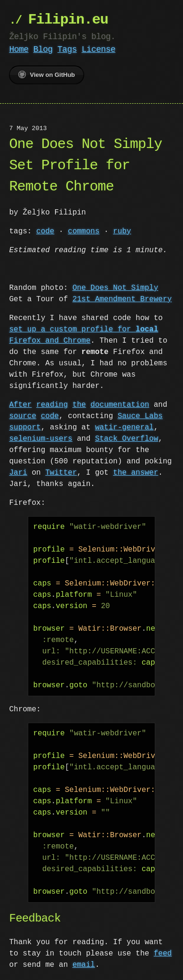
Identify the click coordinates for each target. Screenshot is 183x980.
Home (19, 49)
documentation (120, 405)
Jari (18, 473)
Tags (67, 49)
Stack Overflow (127, 439)
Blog (43, 49)
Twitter (61, 473)
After (20, 405)
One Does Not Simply (115, 288)
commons (84, 231)
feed (163, 954)
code (45, 231)
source (23, 416)
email (84, 965)
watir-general (124, 428)
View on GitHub (47, 74)
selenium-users (40, 439)
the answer (135, 473)
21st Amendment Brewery (122, 299)
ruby (122, 231)
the (79, 405)
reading (52, 405)
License (98, 49)
